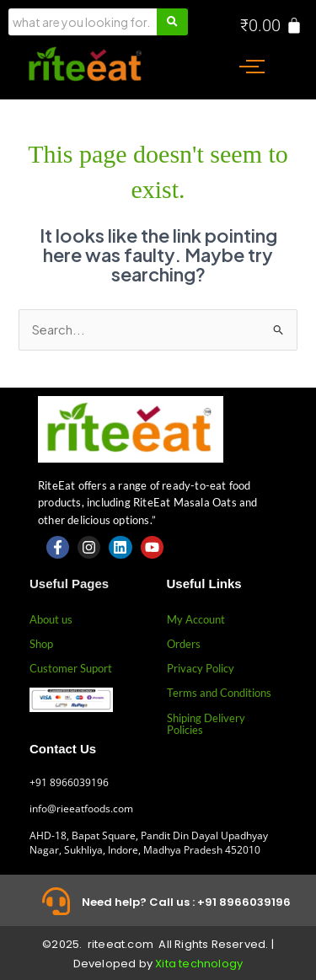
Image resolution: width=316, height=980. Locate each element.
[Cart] (271, 25)
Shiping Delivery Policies (206, 724)
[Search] (83, 22)
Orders (184, 644)
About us (51, 619)
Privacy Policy (201, 668)
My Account (196, 619)
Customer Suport (71, 668)
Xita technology (199, 964)
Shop (41, 644)
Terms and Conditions (219, 693)
